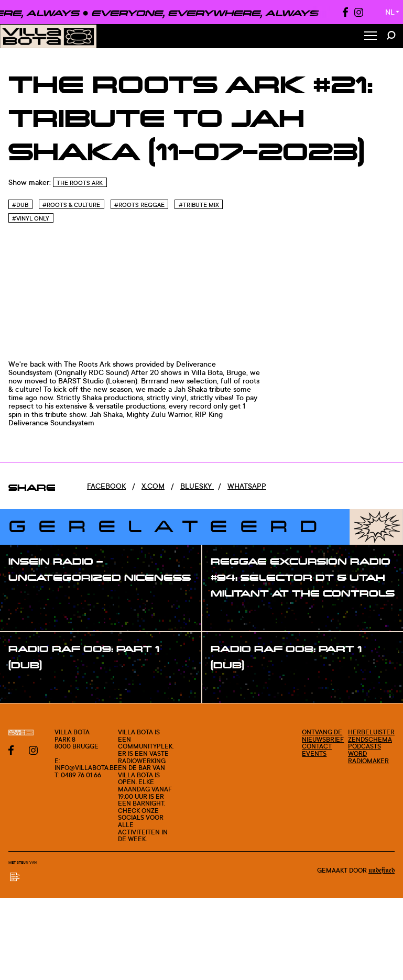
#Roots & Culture (71, 205)
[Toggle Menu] (371, 36)
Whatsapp (247, 486)
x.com (153, 486)
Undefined (382, 871)
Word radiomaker (368, 757)
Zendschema (370, 739)
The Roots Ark (80, 183)
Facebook (106, 486)
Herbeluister (371, 732)
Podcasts (364, 746)
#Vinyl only (31, 218)
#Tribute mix (199, 205)
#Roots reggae (139, 205)
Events (314, 753)
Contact (317, 746)
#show (31, 599)
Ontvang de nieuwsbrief (323, 736)
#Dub (20, 205)
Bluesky (197, 486)
